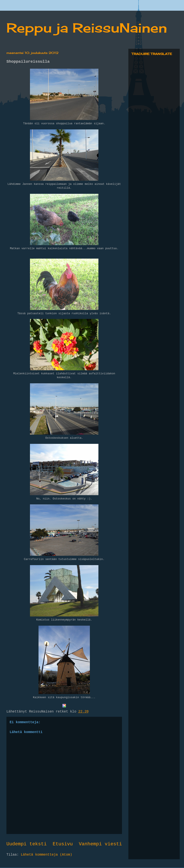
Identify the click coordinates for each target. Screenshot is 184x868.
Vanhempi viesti (100, 844)
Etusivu (63, 844)
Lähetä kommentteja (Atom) (46, 855)
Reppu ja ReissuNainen (87, 28)
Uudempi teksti (27, 844)
